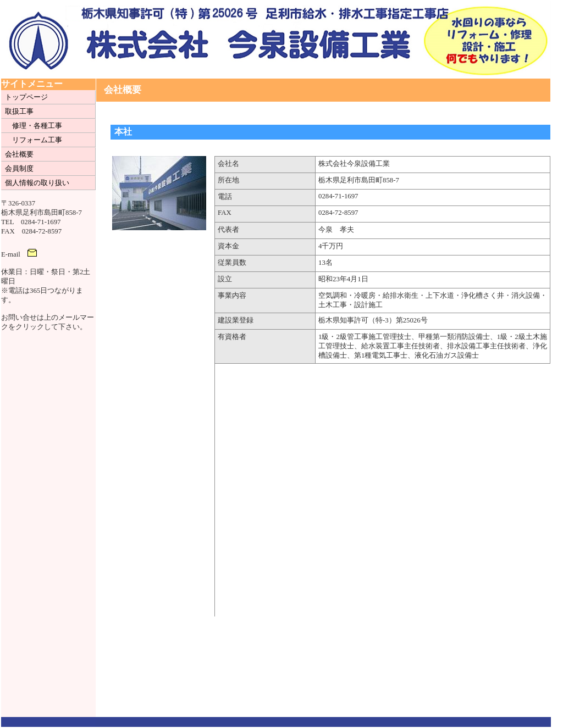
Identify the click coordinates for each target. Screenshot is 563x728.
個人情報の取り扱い (37, 183)
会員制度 (19, 169)
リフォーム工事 (37, 140)
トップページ (26, 97)
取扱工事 (19, 112)
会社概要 (19, 154)
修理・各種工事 (37, 126)
